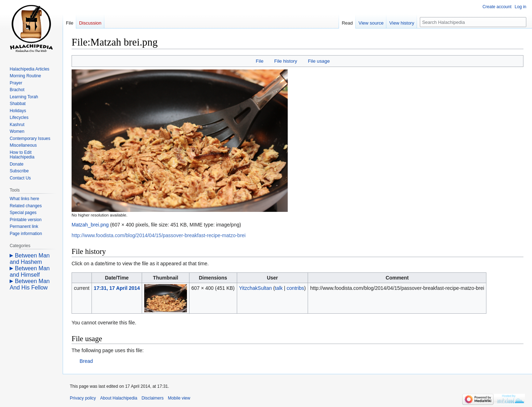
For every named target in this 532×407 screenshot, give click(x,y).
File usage (319, 61)
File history (286, 61)
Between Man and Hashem (30, 259)
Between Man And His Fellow (30, 284)
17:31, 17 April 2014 (117, 288)
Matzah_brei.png (90, 225)
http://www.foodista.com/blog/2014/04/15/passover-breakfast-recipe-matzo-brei (159, 235)
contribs (295, 288)
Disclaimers (152, 398)
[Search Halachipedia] (473, 22)
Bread (86, 361)
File (259, 61)
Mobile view (179, 398)
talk (279, 288)
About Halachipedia (119, 398)
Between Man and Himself (30, 272)
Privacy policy (83, 398)
